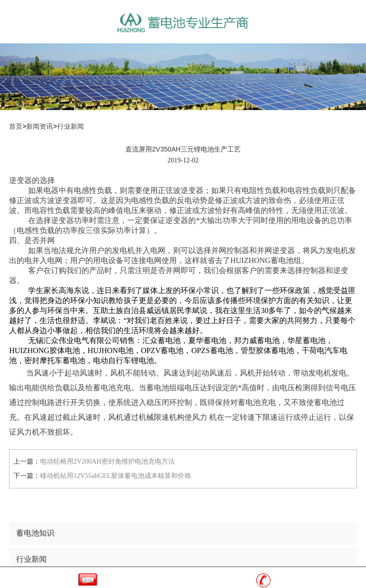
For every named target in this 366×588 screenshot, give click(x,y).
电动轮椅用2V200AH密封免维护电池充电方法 (107, 461)
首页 (16, 127)
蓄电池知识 (35, 533)
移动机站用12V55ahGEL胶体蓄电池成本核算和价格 (116, 476)
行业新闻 (71, 127)
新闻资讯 (40, 127)
